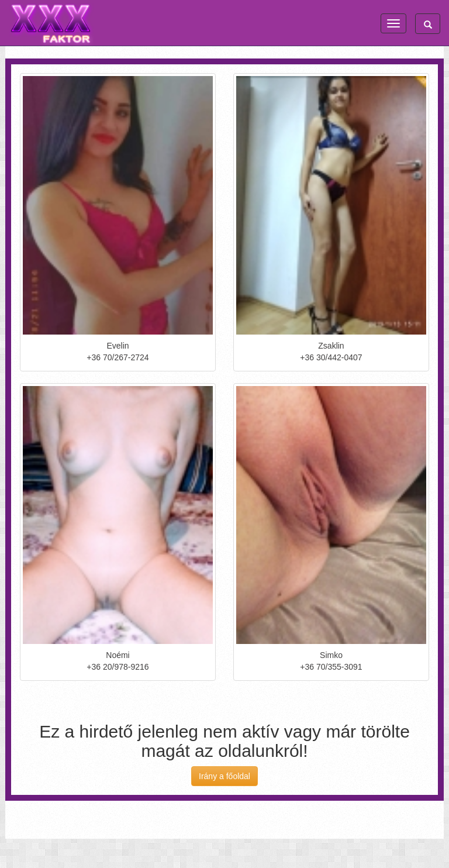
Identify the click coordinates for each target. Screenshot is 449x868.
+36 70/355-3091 (331, 667)
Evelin (118, 346)
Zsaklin (331, 346)
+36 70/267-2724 (118, 357)
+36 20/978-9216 (118, 667)
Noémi (118, 655)
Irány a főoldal (224, 776)
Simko (331, 655)
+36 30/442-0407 (331, 357)
